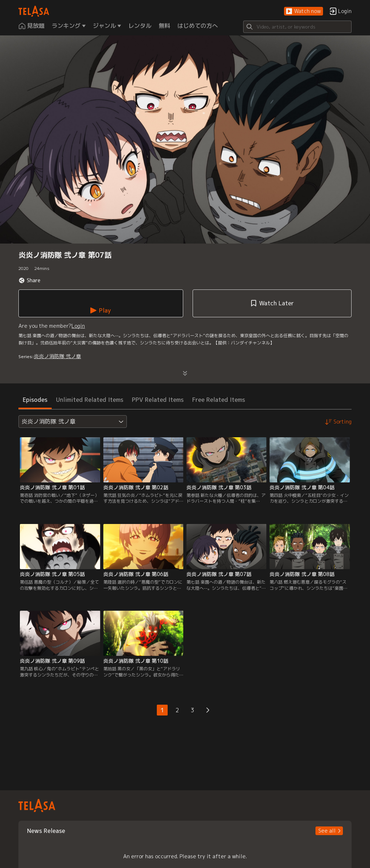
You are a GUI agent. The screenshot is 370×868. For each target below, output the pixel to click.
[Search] (297, 27)
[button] (304, 11)
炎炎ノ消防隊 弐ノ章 (57, 356)
